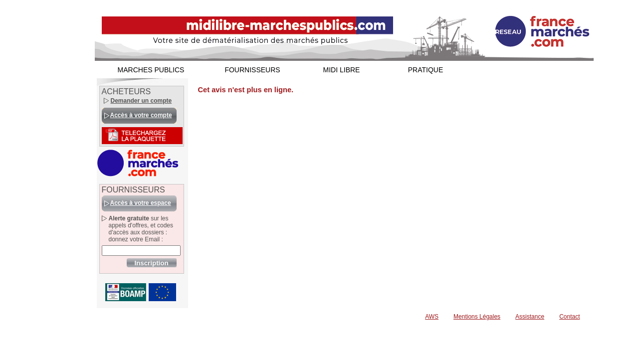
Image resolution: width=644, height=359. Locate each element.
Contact (569, 317)
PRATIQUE (426, 70)
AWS (432, 317)
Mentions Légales (477, 317)
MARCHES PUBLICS (151, 70)
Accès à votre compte (141, 115)
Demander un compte (141, 101)
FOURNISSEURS (252, 70)
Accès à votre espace (141, 203)
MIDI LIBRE (342, 70)
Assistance (530, 317)
